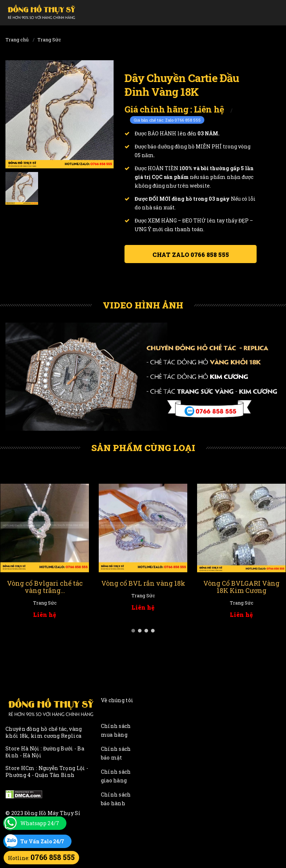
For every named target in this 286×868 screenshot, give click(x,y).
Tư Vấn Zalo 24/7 (42, 841)
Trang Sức (49, 40)
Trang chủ (17, 40)
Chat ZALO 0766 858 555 (191, 255)
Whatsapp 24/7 (40, 823)
